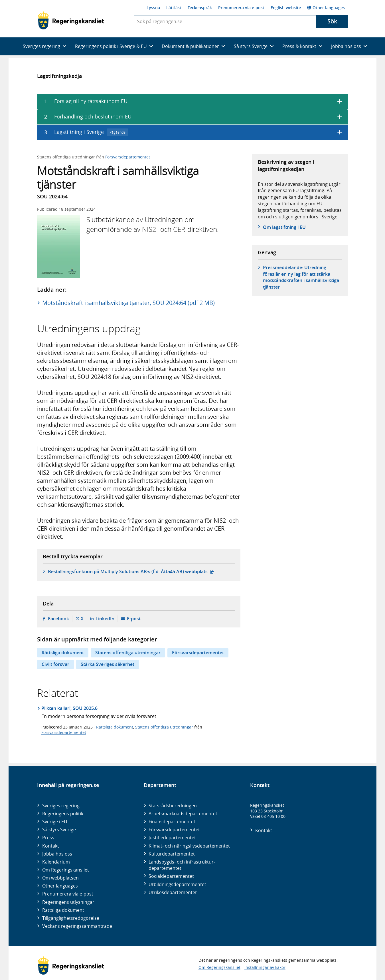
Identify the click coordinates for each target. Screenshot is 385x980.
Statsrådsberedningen (173, 806)
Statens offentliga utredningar (128, 653)
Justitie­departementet (172, 838)
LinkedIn (105, 619)
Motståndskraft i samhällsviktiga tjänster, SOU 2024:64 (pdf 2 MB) (128, 303)
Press (48, 838)
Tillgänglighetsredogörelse (71, 918)
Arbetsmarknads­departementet (183, 814)
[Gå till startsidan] (71, 20)
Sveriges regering (61, 806)
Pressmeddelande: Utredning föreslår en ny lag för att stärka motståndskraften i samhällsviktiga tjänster (301, 277)
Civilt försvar (55, 664)
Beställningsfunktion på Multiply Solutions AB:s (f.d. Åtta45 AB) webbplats (131, 572)
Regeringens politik (63, 814)
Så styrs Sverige (59, 830)
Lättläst (174, 8)
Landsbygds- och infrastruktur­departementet (182, 865)
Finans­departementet (172, 822)
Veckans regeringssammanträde (77, 926)
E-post (134, 619)
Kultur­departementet (172, 854)
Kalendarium (56, 862)
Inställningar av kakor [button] (265, 967)
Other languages (326, 8)
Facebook (58, 619)
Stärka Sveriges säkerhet (108, 664)
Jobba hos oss (57, 854)
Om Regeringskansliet (66, 870)
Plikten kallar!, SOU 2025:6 (69, 708)
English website (286, 8)
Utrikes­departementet (173, 892)
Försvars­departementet (174, 830)
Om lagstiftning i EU (284, 227)
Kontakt (51, 846)
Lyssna (153, 8)
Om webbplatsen (60, 878)
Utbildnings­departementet (177, 884)
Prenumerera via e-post (241, 8)
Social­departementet (171, 876)
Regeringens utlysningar (68, 902)
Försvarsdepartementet (128, 157)
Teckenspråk (200, 8)
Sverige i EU (55, 822)
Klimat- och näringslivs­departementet (189, 846)
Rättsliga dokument (63, 653)
